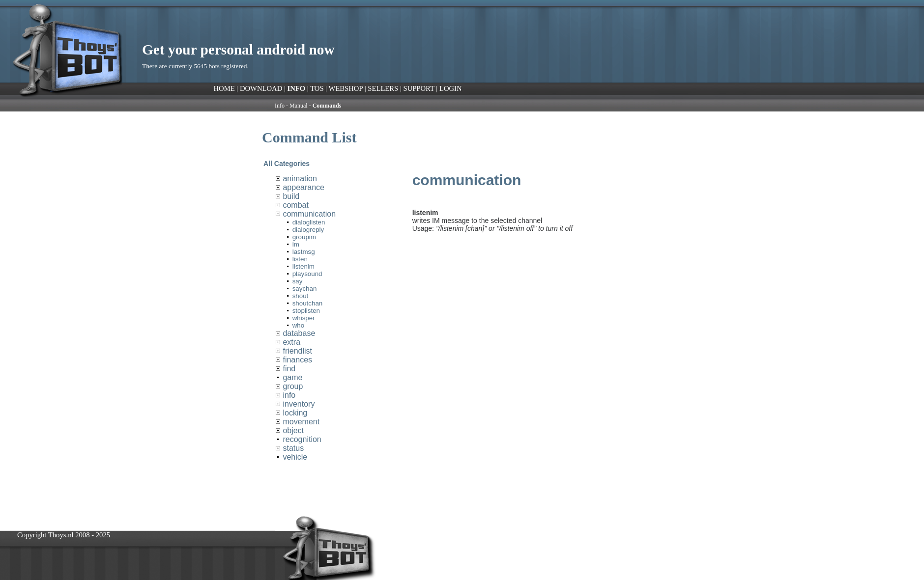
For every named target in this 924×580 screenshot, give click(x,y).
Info (280, 106)
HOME (224, 88)
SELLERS (383, 88)
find (289, 369)
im (296, 244)
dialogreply (308, 230)
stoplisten (306, 311)
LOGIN (451, 88)
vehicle (295, 457)
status (293, 448)
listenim (303, 266)
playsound (307, 274)
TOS (317, 88)
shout (301, 296)
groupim (304, 237)
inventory (299, 404)
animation (300, 179)
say (298, 281)
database (299, 333)
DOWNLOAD (261, 88)
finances (297, 360)
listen (300, 259)
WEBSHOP (346, 88)
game (292, 377)
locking (295, 413)
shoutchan (308, 303)
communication (309, 214)
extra (291, 342)
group (293, 386)
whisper (304, 318)
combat (295, 205)
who (298, 325)
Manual (299, 106)
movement (301, 422)
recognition (302, 439)
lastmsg (304, 252)
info (289, 395)
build (291, 196)
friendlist (297, 351)
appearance (303, 187)
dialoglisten (309, 222)
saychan (305, 289)
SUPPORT (419, 88)
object (293, 430)
